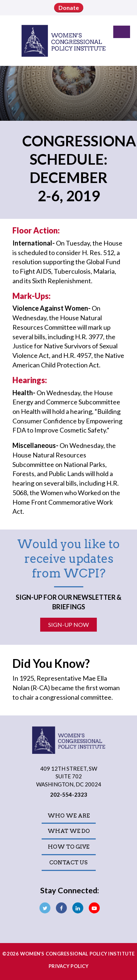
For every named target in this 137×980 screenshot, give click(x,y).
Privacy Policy (68, 966)
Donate (69, 8)
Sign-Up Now (68, 624)
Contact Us (68, 863)
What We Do (69, 831)
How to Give (69, 847)
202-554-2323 (69, 794)
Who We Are (69, 816)
